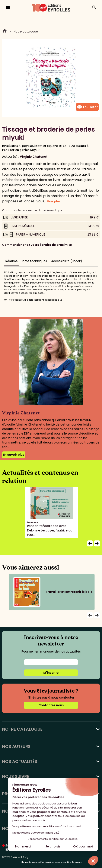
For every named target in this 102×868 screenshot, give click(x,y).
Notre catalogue (26, 31)
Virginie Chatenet (34, 157)
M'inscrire (51, 673)
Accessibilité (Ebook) (67, 261)
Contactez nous (51, 705)
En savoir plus (14, 455)
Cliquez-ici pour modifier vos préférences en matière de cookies (51, 862)
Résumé (12, 261)
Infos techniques (34, 261)
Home (5, 31)
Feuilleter (87, 107)
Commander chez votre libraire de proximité (37, 245)
